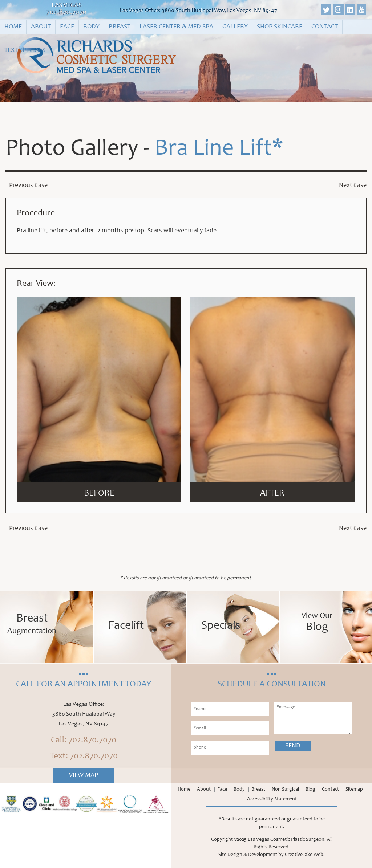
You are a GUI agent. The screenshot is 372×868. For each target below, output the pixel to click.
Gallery (235, 27)
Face (67, 27)
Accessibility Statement (272, 799)
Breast (120, 27)
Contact (325, 27)
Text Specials (25, 50)
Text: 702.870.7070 (84, 757)
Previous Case (28, 186)
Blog (310, 790)
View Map (84, 775)
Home (13, 27)
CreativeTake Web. (305, 855)
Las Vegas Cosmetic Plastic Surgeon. (287, 840)
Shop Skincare (280, 27)
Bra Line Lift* (219, 150)
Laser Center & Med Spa (176, 27)
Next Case (353, 186)
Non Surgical (285, 790)
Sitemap (354, 790)
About (41, 27)
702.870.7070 (66, 13)
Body (91, 27)
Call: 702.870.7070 (84, 741)
